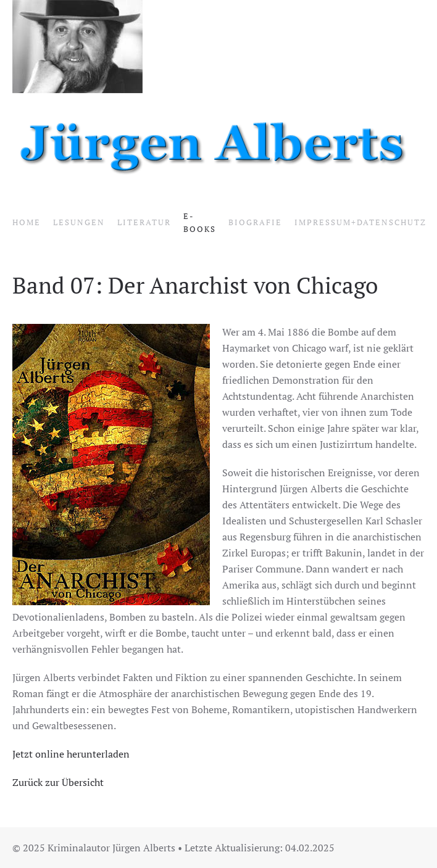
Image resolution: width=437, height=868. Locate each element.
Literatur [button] (144, 222)
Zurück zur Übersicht (58, 782)
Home (27, 222)
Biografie (255, 222)
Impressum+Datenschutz (360, 222)
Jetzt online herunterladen (71, 754)
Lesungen (79, 222)
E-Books (200, 222)
